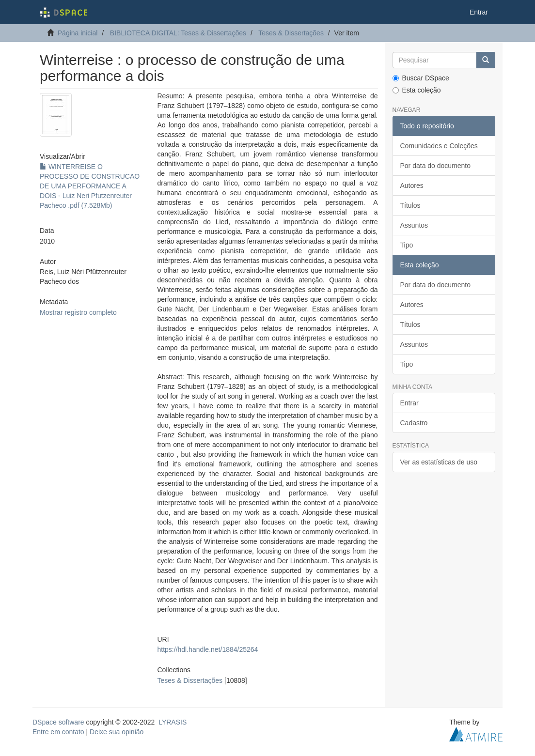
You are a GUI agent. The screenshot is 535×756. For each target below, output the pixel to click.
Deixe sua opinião (117, 732)
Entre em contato (58, 732)
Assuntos (414, 225)
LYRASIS (173, 722)
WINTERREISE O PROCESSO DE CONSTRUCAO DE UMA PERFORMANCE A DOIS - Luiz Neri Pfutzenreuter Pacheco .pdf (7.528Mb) (90, 186)
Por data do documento (436, 166)
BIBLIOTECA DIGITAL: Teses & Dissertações (178, 33)
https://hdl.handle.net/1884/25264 (208, 649)
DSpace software (58, 722)
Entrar (409, 403)
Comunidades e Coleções (439, 146)
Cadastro (414, 423)
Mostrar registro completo (78, 312)
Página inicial (78, 33)
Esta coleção (417, 90)
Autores (412, 185)
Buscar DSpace (421, 78)
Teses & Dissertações (291, 33)
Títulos (410, 205)
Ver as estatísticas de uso (439, 462)
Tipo (407, 245)
